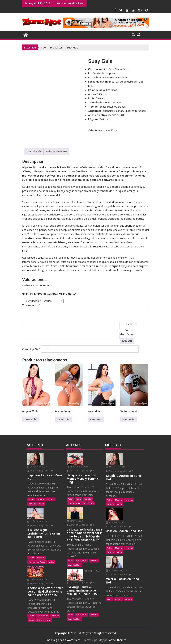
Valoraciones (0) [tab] (56, 151)
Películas (55, 614)
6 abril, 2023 (92, 566)
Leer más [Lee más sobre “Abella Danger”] (63, 419)
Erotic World (42, 614)
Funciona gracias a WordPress (63, 638)
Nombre (131, 324)
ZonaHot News (44, 618)
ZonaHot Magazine (38, 470)
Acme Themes (118, 638)
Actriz (31, 499)
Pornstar (50, 499)
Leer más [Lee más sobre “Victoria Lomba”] (129, 419)
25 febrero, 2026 (37, 466)
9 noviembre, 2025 (77, 466)
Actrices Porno (110, 130)
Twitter (104, 119)
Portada (32, 503)
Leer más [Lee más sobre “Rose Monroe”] (96, 419)
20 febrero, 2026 (37, 578)
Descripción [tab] (34, 151)
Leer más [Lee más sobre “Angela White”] (31, 419)
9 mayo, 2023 (93, 509)
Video (41, 503)
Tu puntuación (32, 301)
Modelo (40, 499)
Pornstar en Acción (37, 561)
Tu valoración (31, 305)
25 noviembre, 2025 (117, 569)
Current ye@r (31, 349)
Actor (70, 498)
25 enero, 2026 (115, 521)
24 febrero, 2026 (37, 520)
